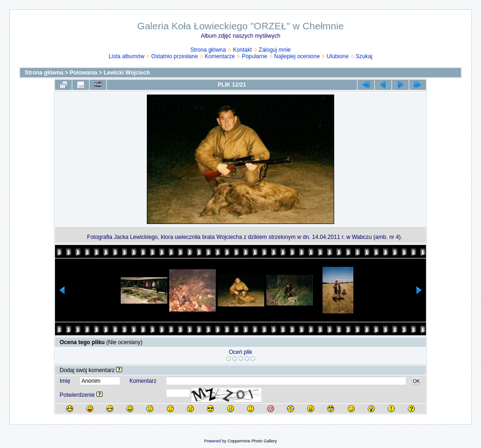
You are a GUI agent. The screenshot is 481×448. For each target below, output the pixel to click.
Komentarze (220, 56)
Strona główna (208, 50)
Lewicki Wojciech (127, 73)
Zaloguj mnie (275, 50)
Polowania (83, 73)
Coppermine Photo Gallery (252, 441)
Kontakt (243, 50)
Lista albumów (127, 56)
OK (416, 381)
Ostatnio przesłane (175, 56)
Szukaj (364, 56)
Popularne (255, 56)
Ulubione (338, 56)
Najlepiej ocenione (297, 56)
